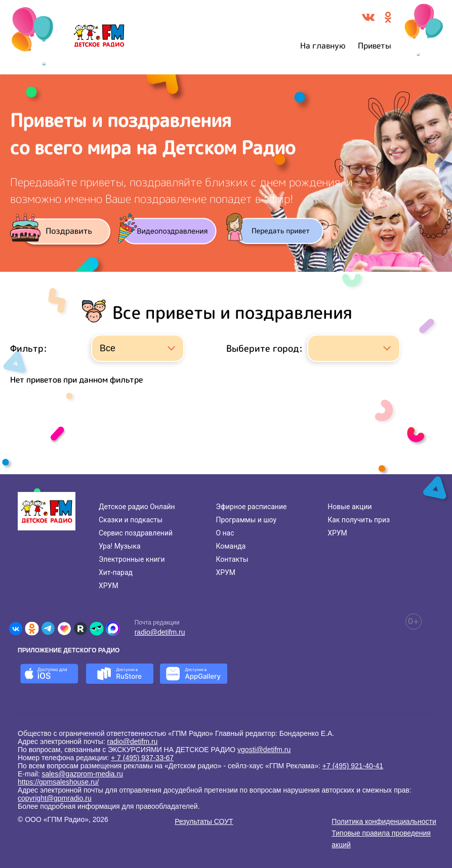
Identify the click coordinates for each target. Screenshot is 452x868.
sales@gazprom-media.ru (82, 774)
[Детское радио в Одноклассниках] (32, 629)
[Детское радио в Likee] (64, 629)
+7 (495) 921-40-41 (353, 766)
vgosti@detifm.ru (264, 750)
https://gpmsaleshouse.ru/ (58, 782)
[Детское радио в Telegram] (48, 629)
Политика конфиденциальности (384, 821)
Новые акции (350, 507)
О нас (225, 533)
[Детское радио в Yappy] (97, 629)
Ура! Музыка (120, 546)
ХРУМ (109, 586)
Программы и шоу (246, 520)
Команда (231, 546)
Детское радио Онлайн (137, 507)
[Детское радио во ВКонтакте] (16, 629)
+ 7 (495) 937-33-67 (142, 758)
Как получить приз (359, 520)
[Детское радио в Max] (113, 629)
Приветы (375, 46)
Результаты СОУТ (204, 821)
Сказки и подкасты (131, 520)
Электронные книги (132, 559)
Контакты (232, 559)
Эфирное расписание (251, 507)
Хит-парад (116, 572)
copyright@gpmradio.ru (55, 798)
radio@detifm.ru (160, 632)
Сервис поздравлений (136, 533)
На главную (323, 46)
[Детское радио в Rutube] (80, 629)
